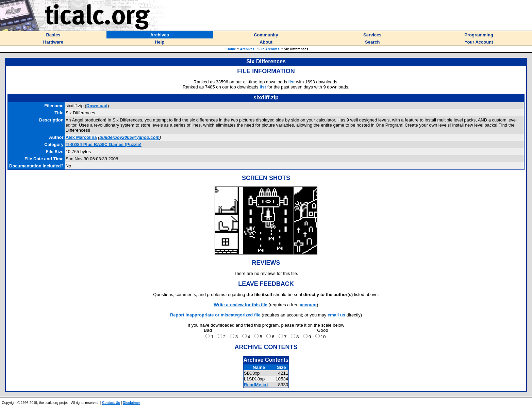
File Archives (269, 49)
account (308, 305)
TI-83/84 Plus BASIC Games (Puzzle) (104, 144)
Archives (247, 49)
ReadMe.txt (256, 385)
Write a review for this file (241, 305)
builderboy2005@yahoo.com (129, 137)
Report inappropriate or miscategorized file (215, 315)
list (292, 82)
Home (231, 49)
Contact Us (111, 403)
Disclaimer (131, 403)
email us (336, 315)
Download (97, 106)
